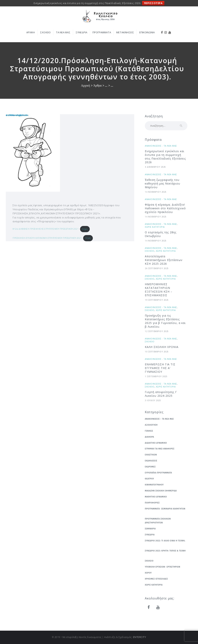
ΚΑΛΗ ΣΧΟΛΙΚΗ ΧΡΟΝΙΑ (162, 347)
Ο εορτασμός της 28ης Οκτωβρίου (161, 234)
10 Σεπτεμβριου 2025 (157, 352)
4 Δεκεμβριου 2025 (155, 167)
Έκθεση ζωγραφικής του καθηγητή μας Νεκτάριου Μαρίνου (163, 183)
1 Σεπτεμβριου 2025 (156, 376)
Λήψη (85, 229)
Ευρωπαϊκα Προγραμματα (158, 473)
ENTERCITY (140, 637)
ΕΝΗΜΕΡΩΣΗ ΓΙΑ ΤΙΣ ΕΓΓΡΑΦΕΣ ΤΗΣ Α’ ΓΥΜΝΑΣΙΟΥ (160, 368)
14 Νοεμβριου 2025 (156, 192)
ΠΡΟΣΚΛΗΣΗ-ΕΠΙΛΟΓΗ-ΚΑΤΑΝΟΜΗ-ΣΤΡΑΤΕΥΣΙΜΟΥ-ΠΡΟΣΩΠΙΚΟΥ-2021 (47, 238)
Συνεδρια (150, 535)
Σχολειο (150, 251)
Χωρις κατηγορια (155, 227)
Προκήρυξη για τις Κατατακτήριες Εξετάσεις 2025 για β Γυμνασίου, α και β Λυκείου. (165, 321)
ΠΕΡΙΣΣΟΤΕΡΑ (153, 3)
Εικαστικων (151, 455)
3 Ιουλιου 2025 (153, 400)
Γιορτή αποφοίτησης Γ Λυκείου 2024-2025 (161, 394)
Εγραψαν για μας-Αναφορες (160, 449)
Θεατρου (149, 479)
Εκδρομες (150, 467)
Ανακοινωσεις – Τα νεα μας (159, 419)
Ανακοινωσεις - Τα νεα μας (161, 146)
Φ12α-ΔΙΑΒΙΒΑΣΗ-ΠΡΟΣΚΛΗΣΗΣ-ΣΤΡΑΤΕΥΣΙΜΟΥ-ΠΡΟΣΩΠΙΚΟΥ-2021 (46, 229)
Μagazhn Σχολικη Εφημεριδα (161, 491)
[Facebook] (149, 607)
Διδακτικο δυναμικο (156, 443)
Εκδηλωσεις (151, 461)
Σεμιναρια (150, 529)
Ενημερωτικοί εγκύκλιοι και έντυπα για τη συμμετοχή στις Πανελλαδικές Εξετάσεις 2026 (165, 157)
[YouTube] (158, 607)
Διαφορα (149, 437)
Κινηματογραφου (154, 485)
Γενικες (149, 431)
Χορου (148, 573)
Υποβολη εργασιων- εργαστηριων (163, 567)
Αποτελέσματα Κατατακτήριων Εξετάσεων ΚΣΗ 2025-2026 (164, 260)
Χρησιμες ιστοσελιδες (156, 579)
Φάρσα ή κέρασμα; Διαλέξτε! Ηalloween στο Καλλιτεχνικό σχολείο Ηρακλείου (165, 208)
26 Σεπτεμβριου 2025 (157, 268)
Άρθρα (98, 85)
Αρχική (86, 86)
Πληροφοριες (152, 503)
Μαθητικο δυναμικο (156, 497)
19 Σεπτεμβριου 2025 (157, 300)
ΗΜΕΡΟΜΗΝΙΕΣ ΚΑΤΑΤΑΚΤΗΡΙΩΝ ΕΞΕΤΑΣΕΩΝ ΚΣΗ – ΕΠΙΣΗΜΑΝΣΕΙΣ (159, 290)
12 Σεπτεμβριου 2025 (157, 331)
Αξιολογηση (151, 425)
